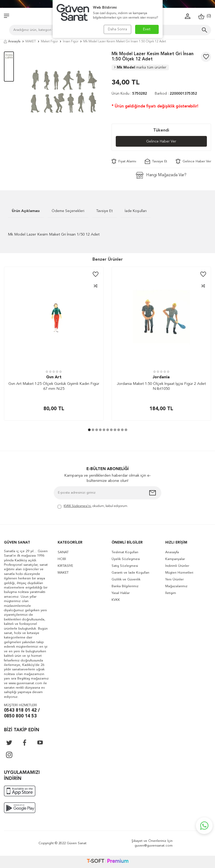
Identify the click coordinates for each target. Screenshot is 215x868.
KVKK (116, 600)
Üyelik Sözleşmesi (126, 559)
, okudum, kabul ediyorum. (93, 507)
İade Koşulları (136, 211)
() (205, 16)
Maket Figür (49, 42)
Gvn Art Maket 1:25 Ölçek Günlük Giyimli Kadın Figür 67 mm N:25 (54, 387)
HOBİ (62, 559)
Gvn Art (54, 377)
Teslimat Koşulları (125, 552)
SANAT (63, 552)
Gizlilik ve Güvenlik (126, 579)
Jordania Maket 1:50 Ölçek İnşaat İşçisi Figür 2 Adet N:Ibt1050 (161, 387)
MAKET (31, 42)
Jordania (161, 377)
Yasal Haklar (121, 593)
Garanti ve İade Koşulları (130, 573)
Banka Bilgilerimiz (125, 586)
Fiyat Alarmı (124, 161)
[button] (89, 430)
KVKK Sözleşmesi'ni (77, 506)
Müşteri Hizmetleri (179, 573)
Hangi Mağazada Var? (161, 175)
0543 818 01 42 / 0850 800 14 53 (22, 713)
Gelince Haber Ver (161, 141)
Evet (147, 29)
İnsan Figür (71, 42)
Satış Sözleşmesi (125, 566)
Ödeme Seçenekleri (68, 211)
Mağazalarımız (176, 586)
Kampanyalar (175, 559)
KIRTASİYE (65, 566)
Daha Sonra (117, 29)
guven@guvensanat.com (154, 846)
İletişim (171, 593)
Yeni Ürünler (174, 579)
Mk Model (140, 67)
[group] (63, 92)
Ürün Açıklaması (26, 211)
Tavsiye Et (156, 161)
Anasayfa (12, 42)
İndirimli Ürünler (177, 566)
